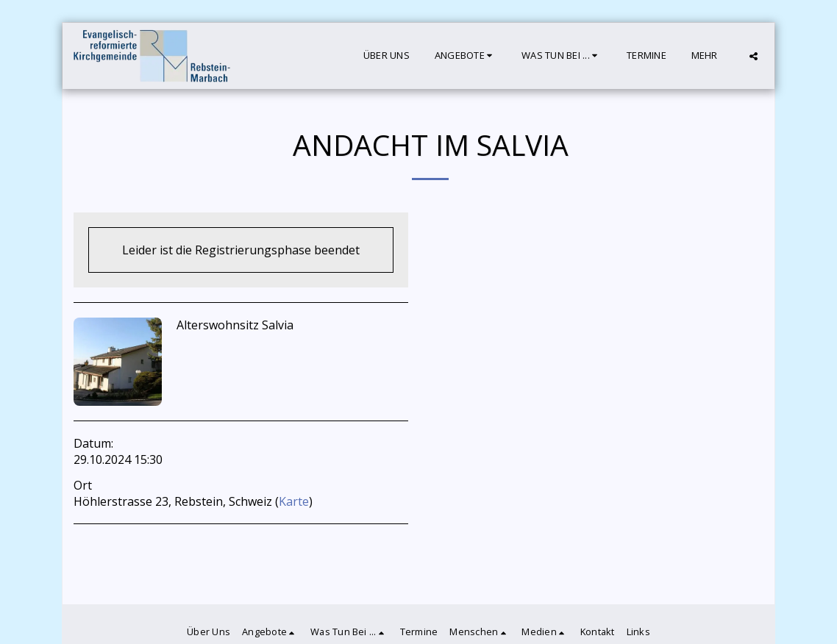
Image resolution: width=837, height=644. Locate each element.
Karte (294, 501)
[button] (466, 56)
